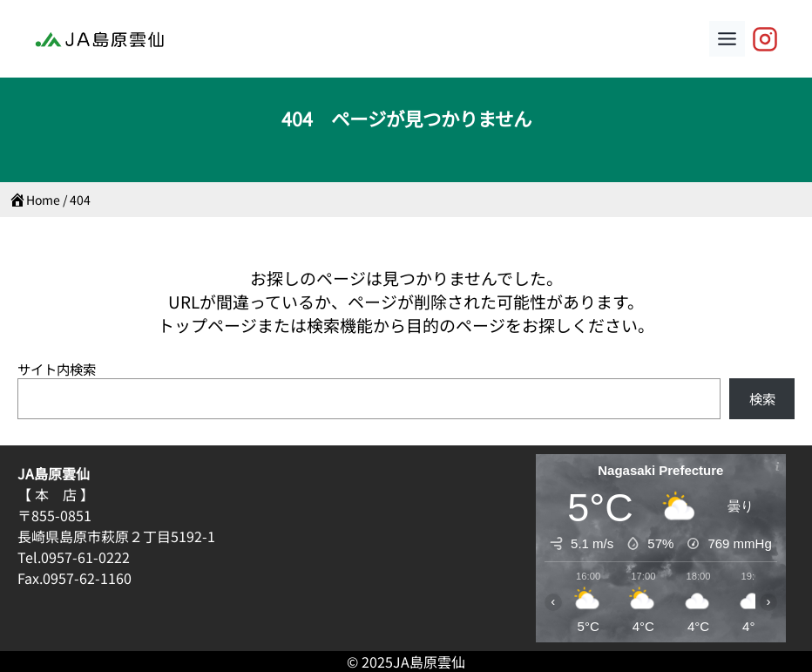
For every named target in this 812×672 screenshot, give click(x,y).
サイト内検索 (57, 369)
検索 (762, 398)
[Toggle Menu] (727, 39)
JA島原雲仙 (429, 662)
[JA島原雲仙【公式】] (765, 39)
